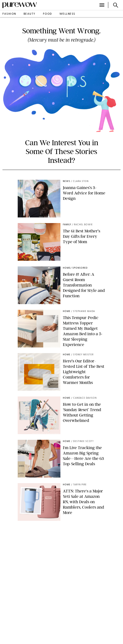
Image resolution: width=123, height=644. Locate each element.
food (48, 14)
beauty (30, 14)
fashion (9, 14)
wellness (67, 14)
